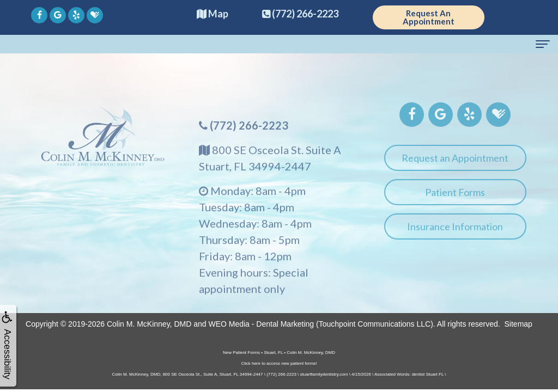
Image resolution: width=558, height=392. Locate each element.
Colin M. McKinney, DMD (149, 324)
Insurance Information (455, 231)
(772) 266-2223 (249, 130)
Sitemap (518, 324)
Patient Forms (455, 197)
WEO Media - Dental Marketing (261, 324)
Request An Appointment (429, 17)
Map (213, 14)
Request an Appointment (455, 162)
